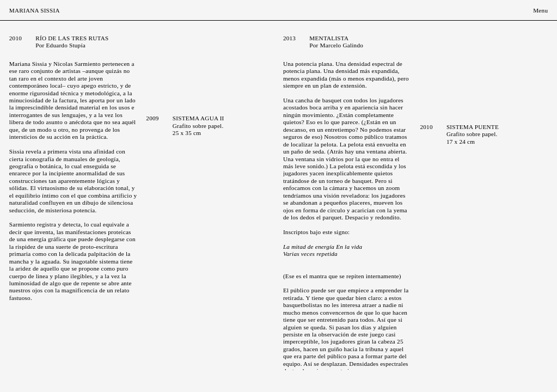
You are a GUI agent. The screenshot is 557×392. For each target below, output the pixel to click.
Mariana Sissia (35, 10)
